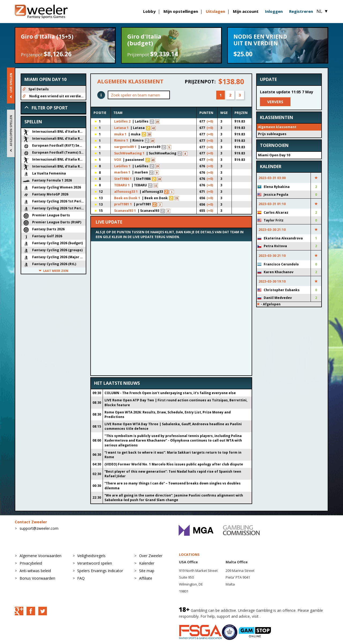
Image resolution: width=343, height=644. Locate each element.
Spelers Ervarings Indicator (100, 571)
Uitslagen (215, 11)
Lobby (149, 11)
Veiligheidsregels (91, 556)
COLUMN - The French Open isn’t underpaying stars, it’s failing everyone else (170, 393)
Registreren (301, 11)
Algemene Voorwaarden (40, 556)
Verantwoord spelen (95, 563)
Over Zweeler (151, 556)
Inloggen (274, 11)
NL (322, 11)
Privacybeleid (31, 563)
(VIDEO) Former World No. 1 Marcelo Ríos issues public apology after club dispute (174, 464)
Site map (147, 571)
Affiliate (146, 578)
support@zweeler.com (39, 528)
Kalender (147, 563)
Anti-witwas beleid (35, 571)
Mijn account (246, 11)
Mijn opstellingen (181, 11)
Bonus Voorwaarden (37, 578)
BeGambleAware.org (279, 616)
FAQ (81, 578)
